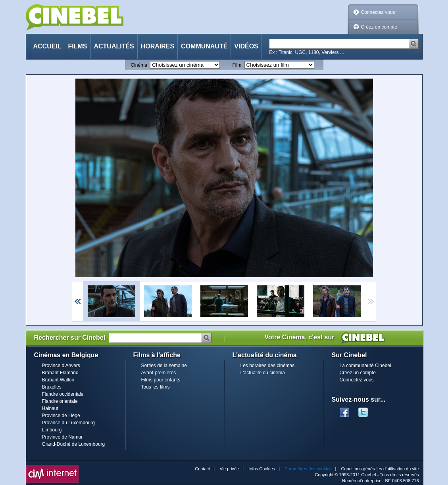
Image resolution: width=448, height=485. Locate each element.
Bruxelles (52, 387)
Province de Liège (61, 416)
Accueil (47, 46)
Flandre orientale (60, 401)
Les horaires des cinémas (268, 366)
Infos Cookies (262, 469)
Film (237, 65)
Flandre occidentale (63, 394)
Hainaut (50, 408)
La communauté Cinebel (365, 366)
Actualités (114, 46)
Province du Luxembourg (68, 423)
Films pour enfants (161, 380)
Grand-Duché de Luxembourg (74, 444)
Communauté (204, 46)
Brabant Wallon (58, 380)
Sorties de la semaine (164, 366)
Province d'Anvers (61, 366)
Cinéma (139, 65)
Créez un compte (379, 27)
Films (78, 46)
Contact (202, 469)
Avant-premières (159, 373)
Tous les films (156, 387)
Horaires (158, 46)
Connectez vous (378, 12)
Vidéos (246, 46)
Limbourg (52, 430)
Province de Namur (62, 437)
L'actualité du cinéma (263, 373)
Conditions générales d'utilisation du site (380, 469)
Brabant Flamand (60, 373)
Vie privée (229, 469)
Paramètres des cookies (308, 469)
